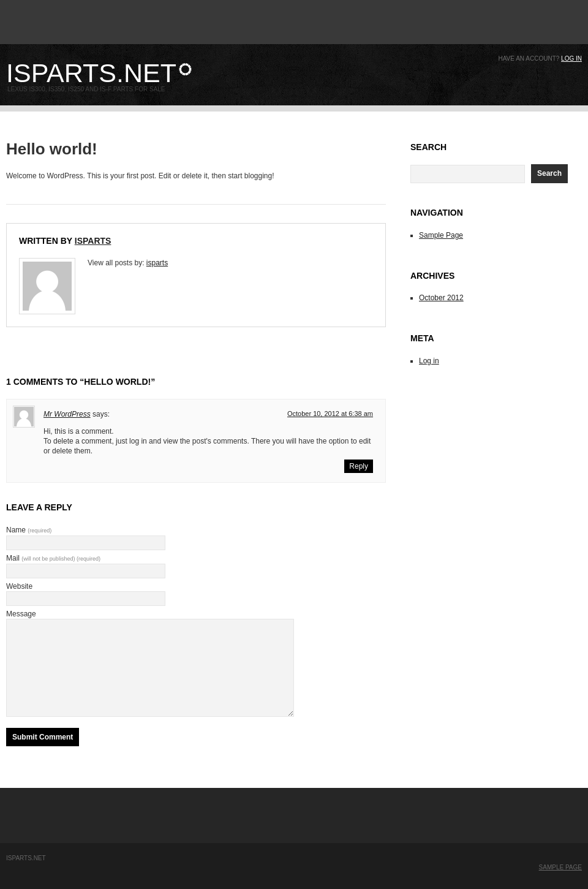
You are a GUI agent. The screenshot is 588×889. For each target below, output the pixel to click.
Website (19, 586)
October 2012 (441, 298)
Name (29, 530)
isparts (93, 241)
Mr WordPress (67, 414)
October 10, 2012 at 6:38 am (330, 414)
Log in (571, 59)
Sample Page (441, 235)
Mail (53, 558)
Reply (359, 466)
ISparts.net (91, 73)
